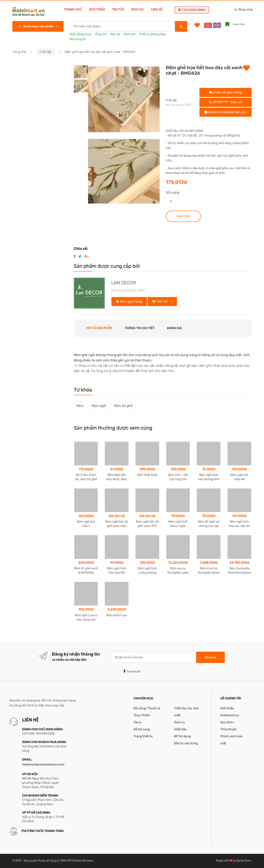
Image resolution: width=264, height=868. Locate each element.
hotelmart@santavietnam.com (43, 764)
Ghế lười (130, 34)
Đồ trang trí (78, 39)
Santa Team (244, 861)
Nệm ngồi (99, 406)
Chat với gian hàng (226, 92)
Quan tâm (183, 216)
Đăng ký (210, 657)
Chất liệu (45, 52)
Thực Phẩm (142, 715)
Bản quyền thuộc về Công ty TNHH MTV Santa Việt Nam (58, 861)
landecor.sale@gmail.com (226, 112)
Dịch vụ (137, 9)
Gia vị (138, 722)
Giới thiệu (97, 9)
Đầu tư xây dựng (186, 743)
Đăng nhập (244, 10)
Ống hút (101, 34)
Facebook (132, 671)
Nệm (80, 406)
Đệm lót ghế (123, 406)
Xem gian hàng (129, 301)
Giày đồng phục (81, 34)
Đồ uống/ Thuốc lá (147, 708)
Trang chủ (73, 9)
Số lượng (173, 193)
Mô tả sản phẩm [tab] (100, 328)
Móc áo (115, 34)
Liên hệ (157, 9)
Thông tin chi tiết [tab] (140, 328)
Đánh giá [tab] (174, 328)
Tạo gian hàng (192, 10)
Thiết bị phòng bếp (152, 34)
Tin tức (118, 9)
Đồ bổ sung (142, 729)
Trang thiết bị (143, 736)
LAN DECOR (124, 283)
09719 (226, 102)
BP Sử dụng (182, 736)
